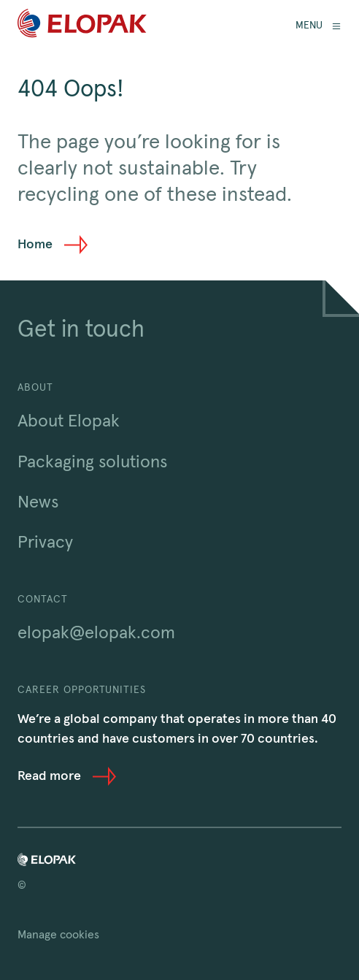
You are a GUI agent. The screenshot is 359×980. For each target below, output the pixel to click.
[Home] (82, 26)
